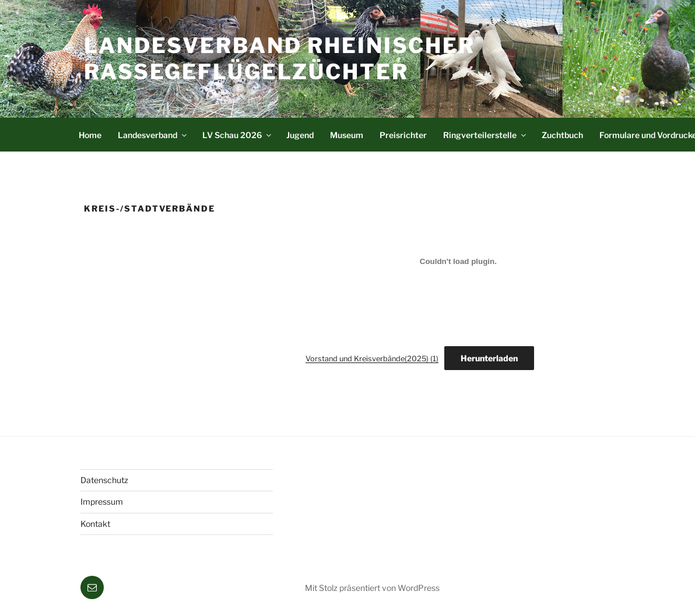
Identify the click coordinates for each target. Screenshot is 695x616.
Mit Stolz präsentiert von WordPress (372, 588)
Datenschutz (104, 480)
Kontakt (95, 524)
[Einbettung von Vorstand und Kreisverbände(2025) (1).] (458, 261)
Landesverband (153, 135)
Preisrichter (403, 135)
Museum (347, 135)
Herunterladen (489, 358)
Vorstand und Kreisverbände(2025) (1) (372, 359)
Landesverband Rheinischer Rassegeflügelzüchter (280, 59)
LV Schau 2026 (238, 135)
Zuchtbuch (562, 135)
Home (90, 135)
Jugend (300, 135)
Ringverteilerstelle (485, 135)
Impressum (102, 501)
